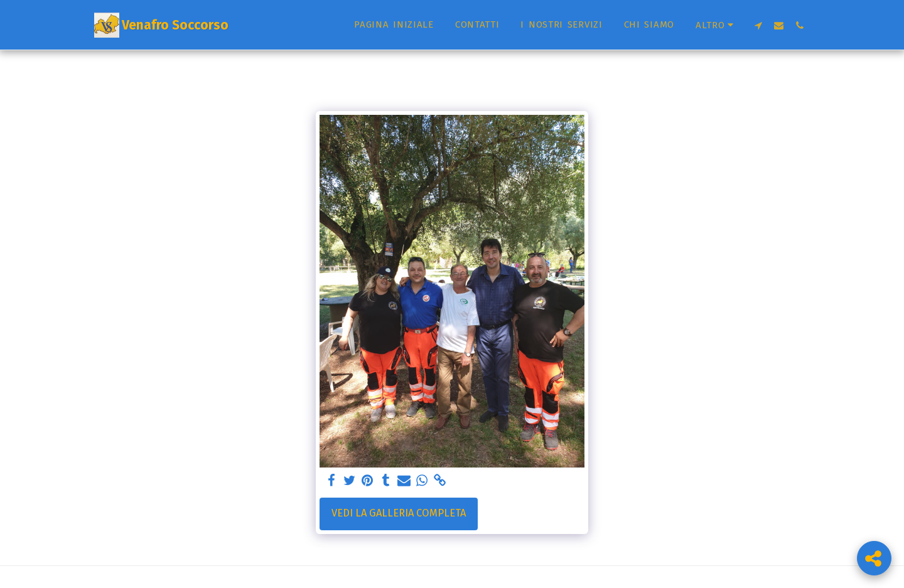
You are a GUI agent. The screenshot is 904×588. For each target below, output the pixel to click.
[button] (758, 25)
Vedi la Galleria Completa (399, 513)
